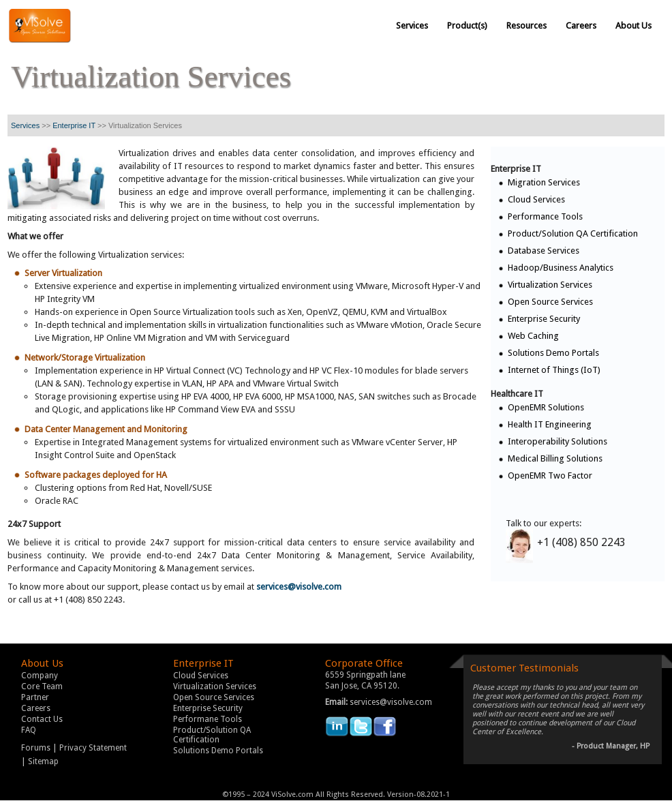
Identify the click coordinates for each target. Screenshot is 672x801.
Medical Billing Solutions (555, 458)
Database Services (544, 251)
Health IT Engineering (550, 424)
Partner (35, 697)
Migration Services (544, 182)
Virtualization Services (550, 285)
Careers (36, 708)
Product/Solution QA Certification (573, 233)
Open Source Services (550, 302)
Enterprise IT (74, 125)
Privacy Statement (93, 748)
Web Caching (533, 336)
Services (25, 125)
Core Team (42, 686)
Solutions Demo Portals (553, 353)
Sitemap (43, 761)
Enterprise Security (544, 319)
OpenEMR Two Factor (550, 475)
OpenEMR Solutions (546, 407)
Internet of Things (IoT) (554, 370)
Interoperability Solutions (558, 441)
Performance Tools (545, 216)
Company (40, 676)
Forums (36, 748)
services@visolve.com (299, 587)
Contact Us (42, 719)
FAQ (29, 730)
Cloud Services (536, 199)
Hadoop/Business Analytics (561, 268)
